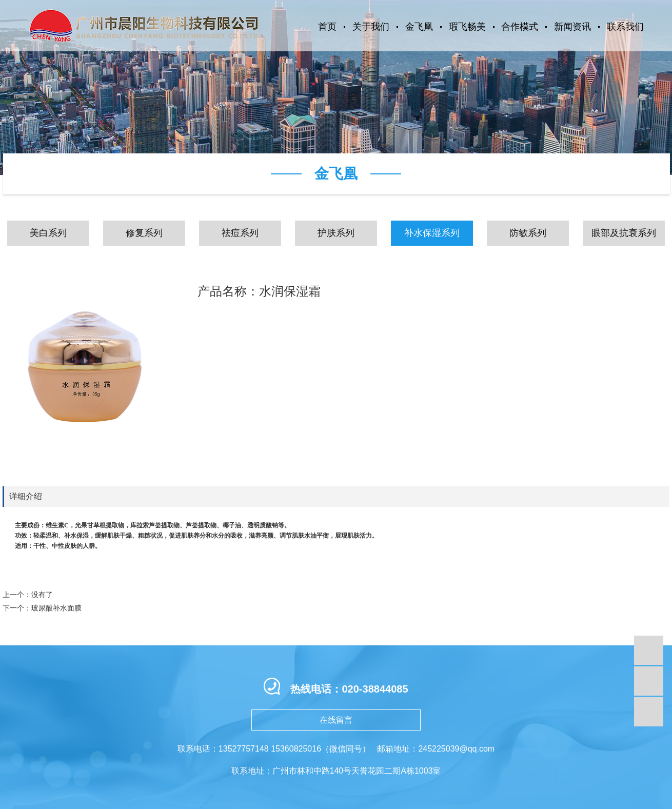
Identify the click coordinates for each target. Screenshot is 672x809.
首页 (327, 27)
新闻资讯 (572, 27)
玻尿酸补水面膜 (56, 608)
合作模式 (520, 27)
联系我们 (625, 27)
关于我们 (371, 27)
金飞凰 (419, 27)
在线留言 (336, 720)
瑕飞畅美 (467, 27)
